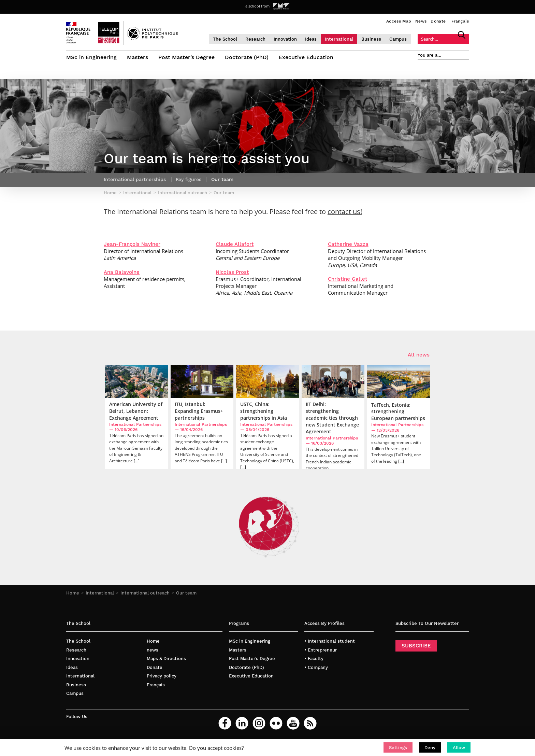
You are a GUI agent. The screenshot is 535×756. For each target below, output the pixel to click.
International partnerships (135, 179)
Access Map (399, 21)
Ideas (311, 39)
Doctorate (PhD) (247, 57)
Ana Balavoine (122, 272)
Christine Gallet (348, 279)
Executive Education (306, 57)
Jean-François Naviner (132, 244)
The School (225, 39)
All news (419, 355)
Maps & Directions (166, 659)
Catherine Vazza (348, 244)
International (339, 39)
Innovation (285, 39)
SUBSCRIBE (416, 646)
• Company (316, 667)
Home (73, 593)
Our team (186, 593)
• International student (330, 641)
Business (371, 39)
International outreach (145, 593)
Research (255, 39)
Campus (398, 39)
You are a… (430, 55)
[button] (398, 747)
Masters (138, 57)
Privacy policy (162, 676)
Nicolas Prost (232, 272)
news (153, 650)
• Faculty (314, 659)
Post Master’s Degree (186, 57)
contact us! (345, 212)
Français (460, 21)
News (421, 21)
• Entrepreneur (321, 650)
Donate (438, 21)
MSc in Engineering (91, 57)
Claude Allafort (235, 244)
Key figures (189, 179)
